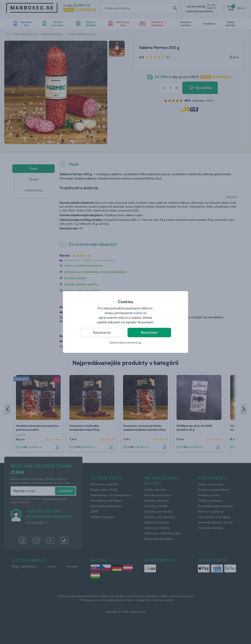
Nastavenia (102, 333)
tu (140, 343)
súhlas (138, 313)
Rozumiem (149, 333)
